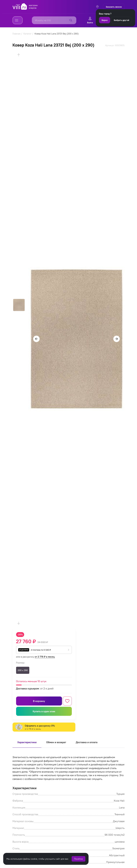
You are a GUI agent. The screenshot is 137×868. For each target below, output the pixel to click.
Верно (105, 20)
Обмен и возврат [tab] (56, 742)
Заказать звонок (114, 7)
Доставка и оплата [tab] (87, 742)
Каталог (27, 34)
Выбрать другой (122, 20)
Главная (17, 34)
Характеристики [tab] (27, 742)
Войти (90, 20)
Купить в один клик (44, 711)
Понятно (78, 859)
